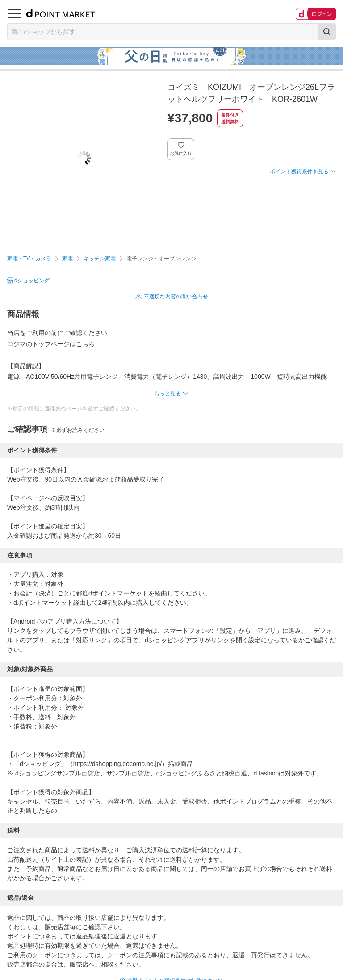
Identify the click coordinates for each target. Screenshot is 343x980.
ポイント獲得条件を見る (299, 172)
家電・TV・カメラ (29, 259)
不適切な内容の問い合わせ (176, 297)
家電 (67, 259)
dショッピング (32, 281)
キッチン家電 (100, 259)
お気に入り (181, 153)
